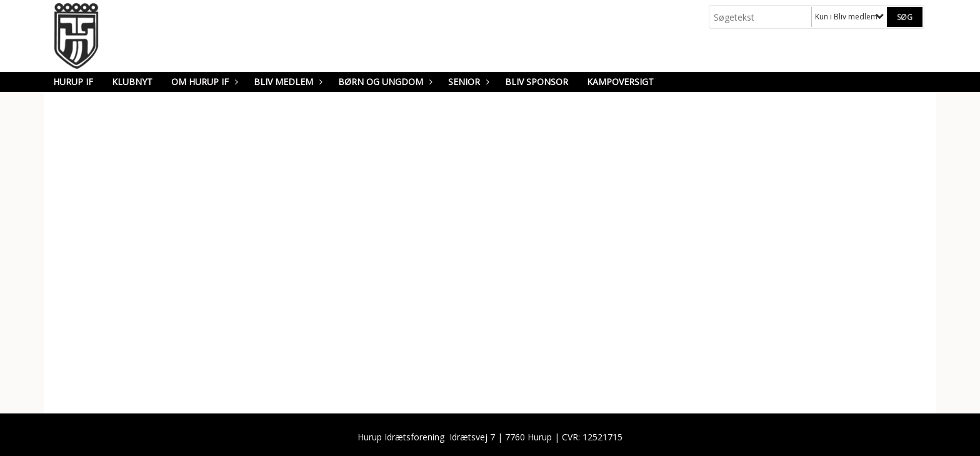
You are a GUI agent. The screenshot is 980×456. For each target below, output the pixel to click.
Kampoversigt (620, 82)
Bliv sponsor (537, 82)
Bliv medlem (287, 82)
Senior (467, 82)
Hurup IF (73, 82)
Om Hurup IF (203, 82)
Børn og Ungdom (384, 82)
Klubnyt (132, 82)
